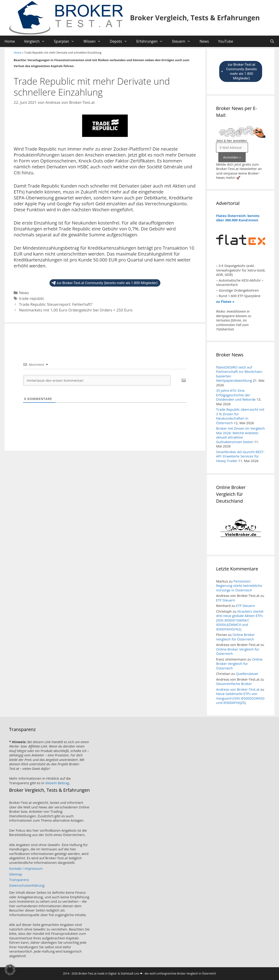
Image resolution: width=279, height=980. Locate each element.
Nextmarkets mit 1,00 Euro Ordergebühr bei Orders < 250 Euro (76, 310)
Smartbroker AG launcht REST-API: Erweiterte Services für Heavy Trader (240, 456)
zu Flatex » (225, 301)
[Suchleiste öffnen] (272, 41)
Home (10, 41)
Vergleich (37, 41)
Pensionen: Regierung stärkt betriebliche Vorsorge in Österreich (239, 586)
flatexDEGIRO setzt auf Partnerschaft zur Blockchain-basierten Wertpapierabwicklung (239, 374)
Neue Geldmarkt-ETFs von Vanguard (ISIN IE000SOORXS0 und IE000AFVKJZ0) (240, 698)
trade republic (32, 298)
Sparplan (66, 41)
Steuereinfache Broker (234, 684)
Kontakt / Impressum (26, 868)
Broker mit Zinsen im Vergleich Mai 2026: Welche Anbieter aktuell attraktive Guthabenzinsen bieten (240, 435)
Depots (121, 41)
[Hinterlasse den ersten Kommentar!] (97, 380)
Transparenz (19, 880)
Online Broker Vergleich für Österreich (235, 637)
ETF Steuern (226, 600)
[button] (10, 970)
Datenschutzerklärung (27, 885)
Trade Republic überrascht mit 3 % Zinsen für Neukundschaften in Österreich (240, 416)
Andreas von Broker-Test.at (238, 689)
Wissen (94, 41)
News (204, 41)
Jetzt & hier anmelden (231, 141)
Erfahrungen (152, 41)
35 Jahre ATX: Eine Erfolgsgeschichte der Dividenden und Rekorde (236, 395)
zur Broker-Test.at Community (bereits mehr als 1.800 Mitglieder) (104, 283)
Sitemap (16, 874)
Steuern (183, 41)
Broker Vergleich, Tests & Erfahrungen (195, 18)
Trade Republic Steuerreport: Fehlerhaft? (56, 304)
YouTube (226, 41)
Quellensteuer (247, 674)
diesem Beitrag (57, 783)
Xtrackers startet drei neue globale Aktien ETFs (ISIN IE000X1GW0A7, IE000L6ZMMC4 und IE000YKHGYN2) (240, 620)
